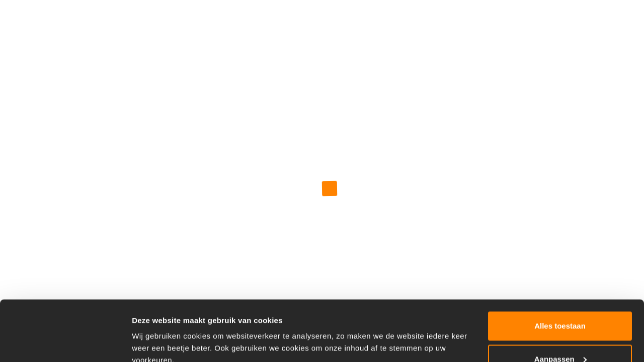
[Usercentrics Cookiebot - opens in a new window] (65, 342)
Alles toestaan (560, 269)
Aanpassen (560, 302)
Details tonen (156, 331)
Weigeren (560, 335)
